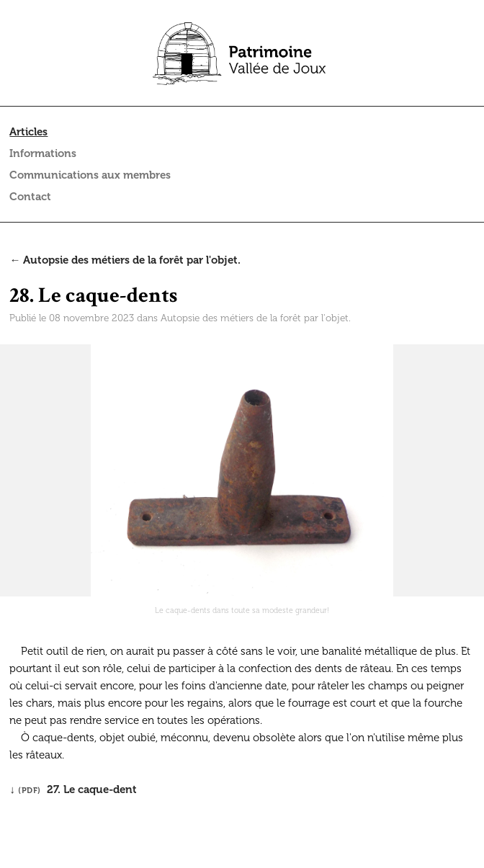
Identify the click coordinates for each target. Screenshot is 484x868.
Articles (28, 132)
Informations (43, 153)
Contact (30, 197)
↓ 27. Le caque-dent (73, 789)
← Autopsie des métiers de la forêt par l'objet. (125, 260)
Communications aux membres (90, 175)
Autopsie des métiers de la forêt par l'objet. (256, 318)
